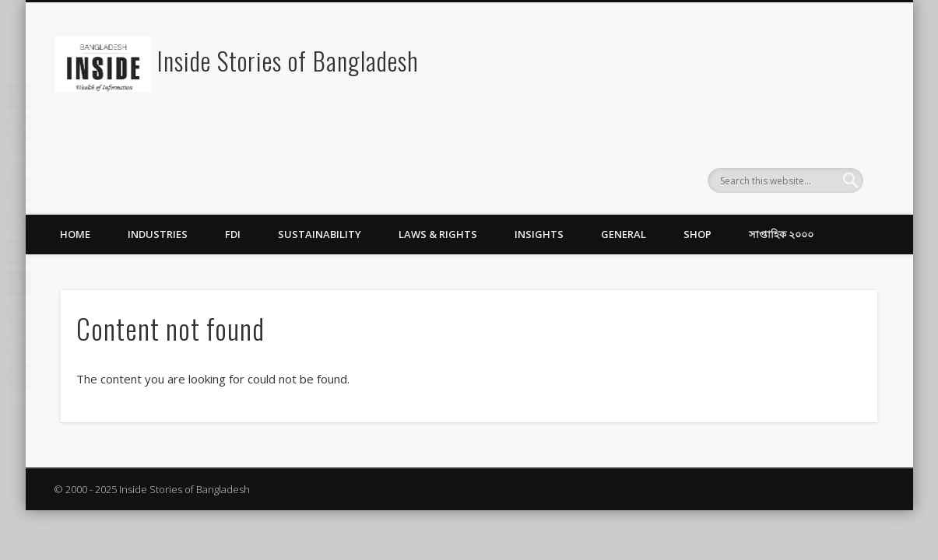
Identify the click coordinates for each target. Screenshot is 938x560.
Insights (539, 234)
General (624, 234)
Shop (697, 234)
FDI (233, 234)
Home (75, 234)
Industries (158, 234)
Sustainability (320, 234)
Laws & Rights (438, 234)
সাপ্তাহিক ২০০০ (781, 234)
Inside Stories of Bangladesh (288, 60)
